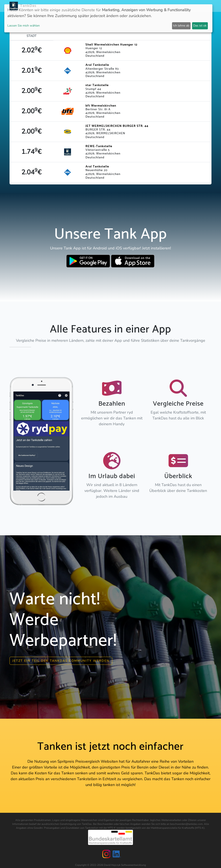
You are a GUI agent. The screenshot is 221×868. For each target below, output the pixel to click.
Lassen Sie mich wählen (24, 26)
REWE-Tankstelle (99, 146)
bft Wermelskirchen (101, 106)
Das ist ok (200, 26)
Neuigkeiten (62, 6)
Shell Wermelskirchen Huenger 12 (111, 45)
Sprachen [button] (200, 6)
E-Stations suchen (143, 6)
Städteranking (112, 6)
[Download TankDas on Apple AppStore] (133, 261)
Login (166, 6)
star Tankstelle (97, 85)
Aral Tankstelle (97, 65)
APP (78, 6)
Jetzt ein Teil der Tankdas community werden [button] (61, 659)
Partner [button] (181, 6)
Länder (91, 6)
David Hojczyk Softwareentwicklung (125, 863)
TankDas (27, 6)
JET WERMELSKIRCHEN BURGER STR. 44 (117, 126)
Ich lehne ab (181, 26)
